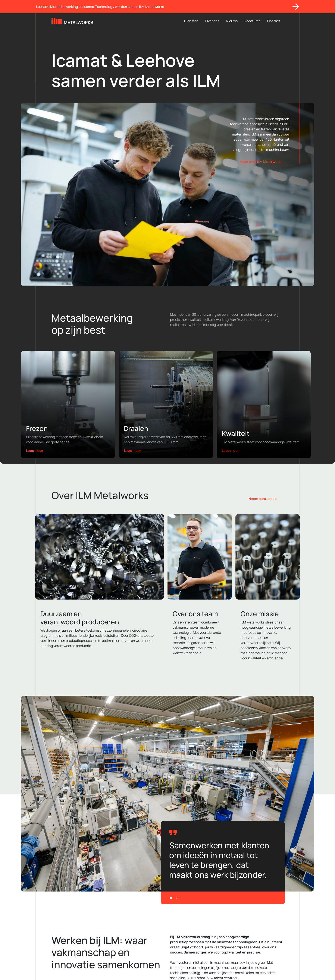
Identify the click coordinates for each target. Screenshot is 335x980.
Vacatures (252, 21)
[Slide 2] (177, 898)
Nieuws (232, 21)
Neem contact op (263, 499)
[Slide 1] (171, 898)
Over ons (212, 21)
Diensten (191, 21)
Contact (274, 21)
